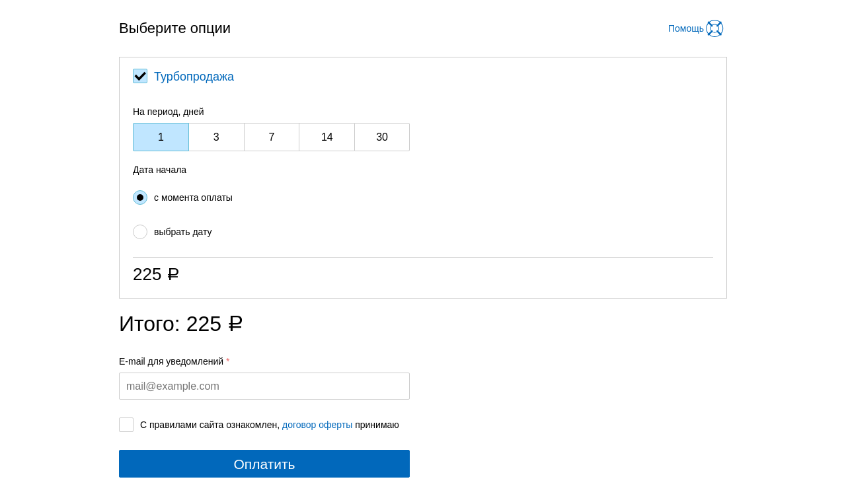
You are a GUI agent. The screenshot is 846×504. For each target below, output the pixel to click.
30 (382, 137)
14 (327, 137)
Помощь (686, 28)
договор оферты (317, 425)
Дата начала (160, 170)
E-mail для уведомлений (171, 361)
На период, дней (169, 112)
